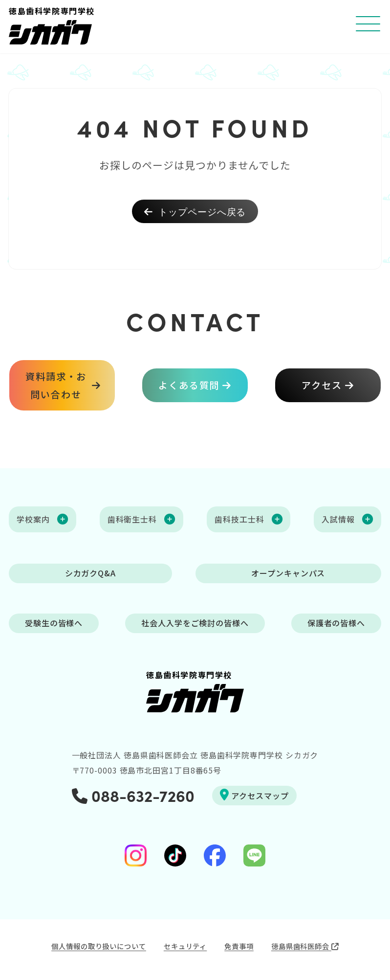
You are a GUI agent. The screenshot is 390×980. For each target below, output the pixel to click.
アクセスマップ (254, 795)
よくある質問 (189, 386)
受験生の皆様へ (54, 623)
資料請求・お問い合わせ (56, 385)
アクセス (322, 386)
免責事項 (239, 946)
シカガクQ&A (90, 573)
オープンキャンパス (288, 573)
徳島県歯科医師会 (305, 946)
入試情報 (338, 519)
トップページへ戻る (195, 211)
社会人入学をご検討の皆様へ (195, 623)
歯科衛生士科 (132, 519)
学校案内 (33, 519)
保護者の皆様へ (336, 623)
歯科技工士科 (239, 519)
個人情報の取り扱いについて (99, 946)
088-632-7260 (133, 795)
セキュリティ (185, 946)
